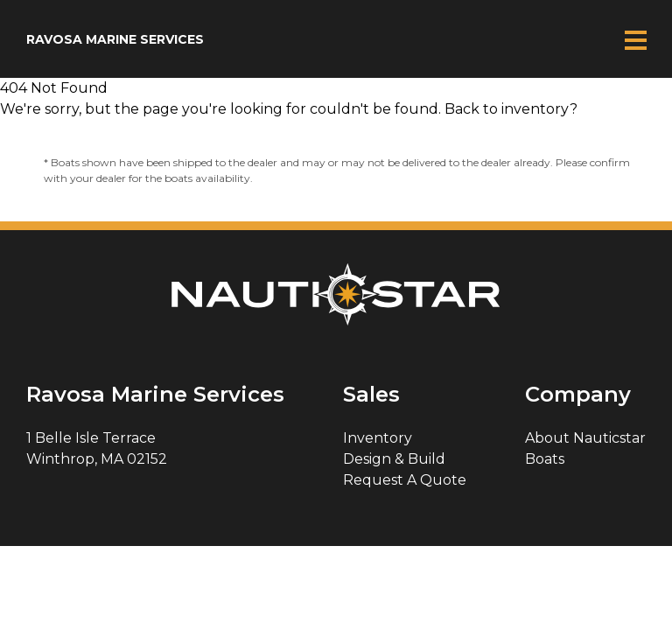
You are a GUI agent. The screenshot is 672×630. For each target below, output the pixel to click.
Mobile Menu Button (635, 39)
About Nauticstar (585, 438)
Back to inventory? (511, 109)
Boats (545, 459)
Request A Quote (405, 480)
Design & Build (394, 459)
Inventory (378, 438)
